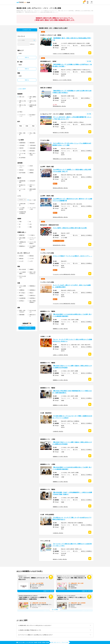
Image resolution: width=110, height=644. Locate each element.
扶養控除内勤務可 (22, 182)
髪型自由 (32, 256)
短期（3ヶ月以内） (33, 102)
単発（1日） (22, 97)
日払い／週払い (33, 134)
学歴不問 (21, 148)
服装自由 (21, 259)
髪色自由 (21, 256)
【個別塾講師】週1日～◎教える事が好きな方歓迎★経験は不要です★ (72, 39)
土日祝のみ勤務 (22, 204)
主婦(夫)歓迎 (32, 148)
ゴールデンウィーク (22, 115)
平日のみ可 (32, 204)
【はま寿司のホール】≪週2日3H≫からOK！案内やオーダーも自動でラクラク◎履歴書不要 (72, 200)
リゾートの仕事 (22, 190)
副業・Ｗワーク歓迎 (33, 154)
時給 (21, 126)
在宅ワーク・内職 (33, 186)
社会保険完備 (22, 298)
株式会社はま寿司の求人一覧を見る (60, 188)
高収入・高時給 (22, 134)
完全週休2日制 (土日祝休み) (23, 213)
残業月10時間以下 (33, 190)
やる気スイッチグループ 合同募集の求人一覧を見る (64, 54)
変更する (27, 57)
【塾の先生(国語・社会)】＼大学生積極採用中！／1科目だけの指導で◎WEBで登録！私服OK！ (72, 493)
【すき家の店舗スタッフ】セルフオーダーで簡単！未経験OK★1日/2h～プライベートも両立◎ (72, 417)
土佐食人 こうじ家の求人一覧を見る (60, 355)
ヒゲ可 (31, 261)
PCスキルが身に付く (22, 277)
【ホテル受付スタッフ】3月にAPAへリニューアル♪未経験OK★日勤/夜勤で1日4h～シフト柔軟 (72, 144)
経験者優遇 (22, 315)
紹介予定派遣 (22, 173)
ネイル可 (21, 261)
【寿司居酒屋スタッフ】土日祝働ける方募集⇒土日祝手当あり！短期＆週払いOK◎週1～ (72, 65)
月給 (33, 126)
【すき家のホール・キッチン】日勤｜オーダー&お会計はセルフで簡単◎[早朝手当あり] (72, 519)
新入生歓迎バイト (33, 115)
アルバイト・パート (22, 167)
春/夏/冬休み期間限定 (33, 106)
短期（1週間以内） (33, 98)
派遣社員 (32, 170)
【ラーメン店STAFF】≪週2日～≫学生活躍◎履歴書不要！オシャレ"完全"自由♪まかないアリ (72, 118)
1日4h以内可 (32, 181)
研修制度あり (33, 286)
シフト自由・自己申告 (22, 208)
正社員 (31, 166)
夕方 (31, 224)
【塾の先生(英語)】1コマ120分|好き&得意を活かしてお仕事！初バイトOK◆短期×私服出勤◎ (72, 315)
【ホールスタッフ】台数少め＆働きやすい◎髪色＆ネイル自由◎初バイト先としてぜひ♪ (72, 545)
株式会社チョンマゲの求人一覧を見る (61, 133)
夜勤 (31, 227)
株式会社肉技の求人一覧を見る (59, 106)
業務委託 (32, 173)
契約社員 (21, 170)
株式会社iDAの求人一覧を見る (59, 245)
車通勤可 (32, 269)
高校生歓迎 (32, 143)
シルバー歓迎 (22, 151)
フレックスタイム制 (33, 208)
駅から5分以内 (23, 269)
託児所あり (22, 301)
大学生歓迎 (22, 145)
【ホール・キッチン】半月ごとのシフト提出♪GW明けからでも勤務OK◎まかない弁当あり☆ (72, 340)
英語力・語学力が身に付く (33, 273)
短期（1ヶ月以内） (23, 102)
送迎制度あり (33, 290)
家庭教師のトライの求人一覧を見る (60, 329)
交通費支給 (22, 290)
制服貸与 (21, 295)
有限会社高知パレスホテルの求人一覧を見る (62, 159)
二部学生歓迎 (33, 145)
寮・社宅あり (22, 293)
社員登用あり (33, 298)
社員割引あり (33, 295)
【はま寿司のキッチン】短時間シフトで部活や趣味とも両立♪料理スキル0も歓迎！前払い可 (72, 171)
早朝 (20, 222)
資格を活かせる (33, 315)
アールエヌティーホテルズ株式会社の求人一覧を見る (64, 274)
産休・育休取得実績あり (33, 302)
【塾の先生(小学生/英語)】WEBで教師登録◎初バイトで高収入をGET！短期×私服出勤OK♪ (72, 392)
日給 (27, 126)
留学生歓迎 (32, 151)
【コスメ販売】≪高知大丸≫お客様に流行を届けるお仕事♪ (70, 228)
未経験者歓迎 (22, 143)
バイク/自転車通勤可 (22, 273)
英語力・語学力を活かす (22, 311)
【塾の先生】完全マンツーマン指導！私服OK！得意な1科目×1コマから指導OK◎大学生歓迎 (72, 367)
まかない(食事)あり (23, 287)
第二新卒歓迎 (22, 158)
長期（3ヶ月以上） (23, 106)
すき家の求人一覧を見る (58, 431)
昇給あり (32, 293)
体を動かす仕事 (22, 186)
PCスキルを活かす (33, 311)
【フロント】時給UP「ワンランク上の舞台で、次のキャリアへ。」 (72, 256)
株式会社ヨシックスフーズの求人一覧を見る (62, 80)
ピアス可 (32, 259)
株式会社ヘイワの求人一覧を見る (60, 559)
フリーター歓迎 (22, 154)
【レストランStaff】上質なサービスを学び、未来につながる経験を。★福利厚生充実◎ (72, 286)
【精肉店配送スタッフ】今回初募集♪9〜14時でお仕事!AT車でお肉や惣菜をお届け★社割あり (72, 92)
